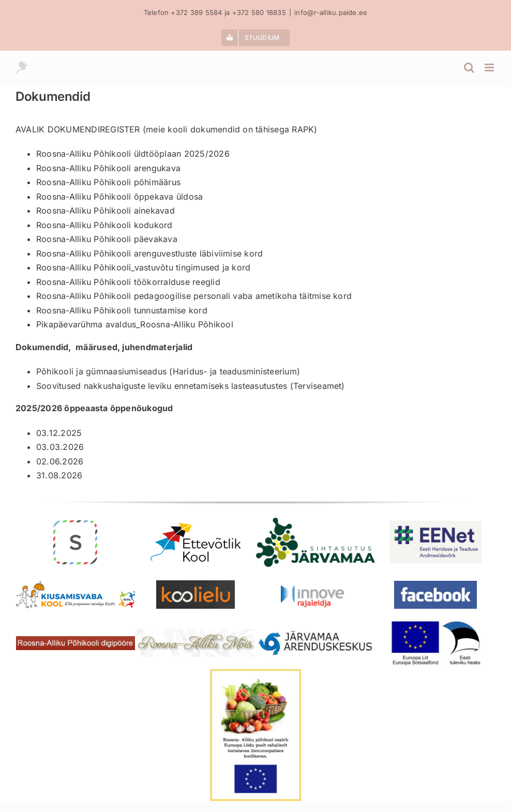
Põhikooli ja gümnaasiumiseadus (101, 371)
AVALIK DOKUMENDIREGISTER (78, 129)
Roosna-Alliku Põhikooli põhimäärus (108, 182)
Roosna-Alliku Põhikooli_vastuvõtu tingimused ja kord (143, 267)
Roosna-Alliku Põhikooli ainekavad (106, 210)
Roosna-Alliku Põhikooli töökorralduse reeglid (128, 282)
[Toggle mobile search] (469, 67)
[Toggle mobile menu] (490, 67)
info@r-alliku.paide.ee (331, 12)
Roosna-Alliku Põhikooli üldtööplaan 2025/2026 (133, 154)
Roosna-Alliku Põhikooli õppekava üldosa (119, 197)
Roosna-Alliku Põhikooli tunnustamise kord (122, 310)
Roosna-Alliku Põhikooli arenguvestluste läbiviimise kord (149, 253)
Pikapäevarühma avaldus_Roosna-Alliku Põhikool (135, 324)
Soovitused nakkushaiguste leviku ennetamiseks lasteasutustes (162, 386)
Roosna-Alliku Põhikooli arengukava (108, 168)
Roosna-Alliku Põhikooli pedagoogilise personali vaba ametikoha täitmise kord (194, 296)
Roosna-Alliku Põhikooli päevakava (107, 239)
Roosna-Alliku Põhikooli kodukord (104, 225)
